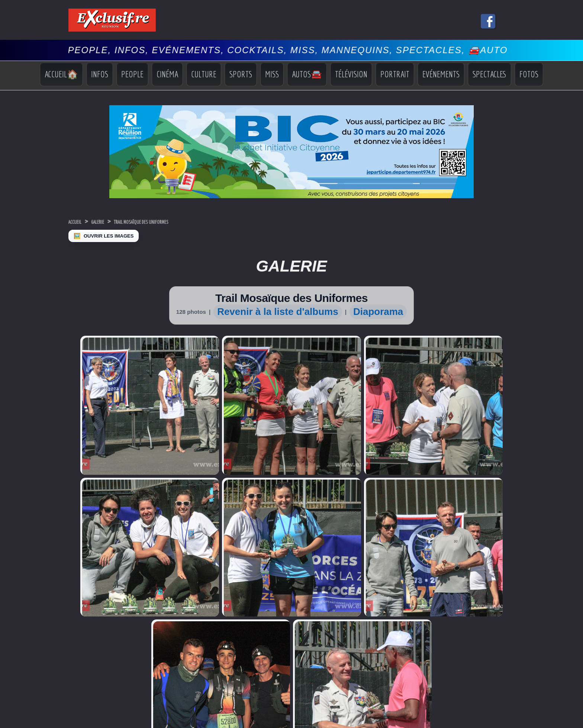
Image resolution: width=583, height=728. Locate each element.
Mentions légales (291, 695)
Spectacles (489, 74)
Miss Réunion (83, 612)
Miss (272, 74)
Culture (204, 74)
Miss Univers (82, 598)
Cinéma (167, 74)
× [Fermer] (4, 716)
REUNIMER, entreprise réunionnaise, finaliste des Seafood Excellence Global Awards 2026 (197, 586)
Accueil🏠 (61, 74)
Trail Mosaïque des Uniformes (176, 221)
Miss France (82, 605)
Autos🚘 (307, 74)
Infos (100, 74)
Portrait (395, 74)
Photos (457, 627)
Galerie (111, 221)
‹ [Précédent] (4, 724)
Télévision (351, 74)
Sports (241, 74)
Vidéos (457, 621)
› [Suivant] (12, 724)
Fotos (529, 74)
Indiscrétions (463, 600)
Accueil (79, 221)
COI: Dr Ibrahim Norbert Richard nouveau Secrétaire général (199, 613)
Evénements (441, 74)
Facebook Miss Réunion (85, 622)
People (132, 74)
